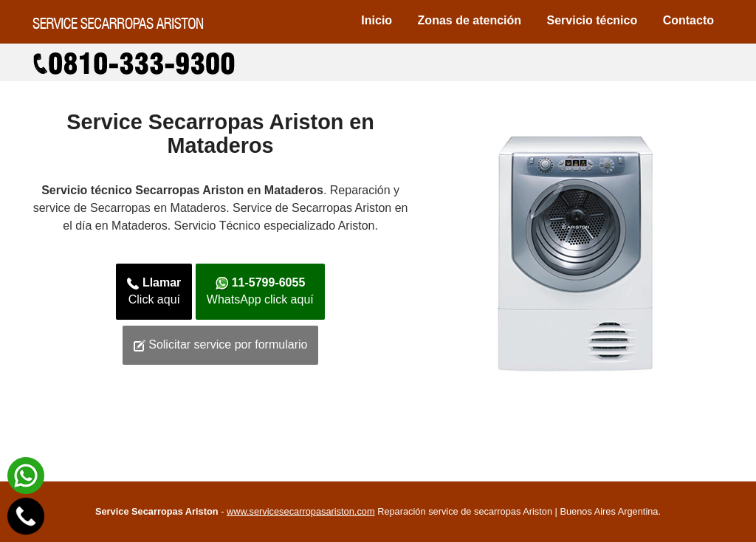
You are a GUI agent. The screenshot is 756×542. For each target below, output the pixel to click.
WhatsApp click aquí (260, 291)
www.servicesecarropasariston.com (301, 511)
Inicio (377, 20)
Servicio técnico (592, 20)
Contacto (688, 20)
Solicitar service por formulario (221, 345)
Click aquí (154, 291)
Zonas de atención (470, 20)
